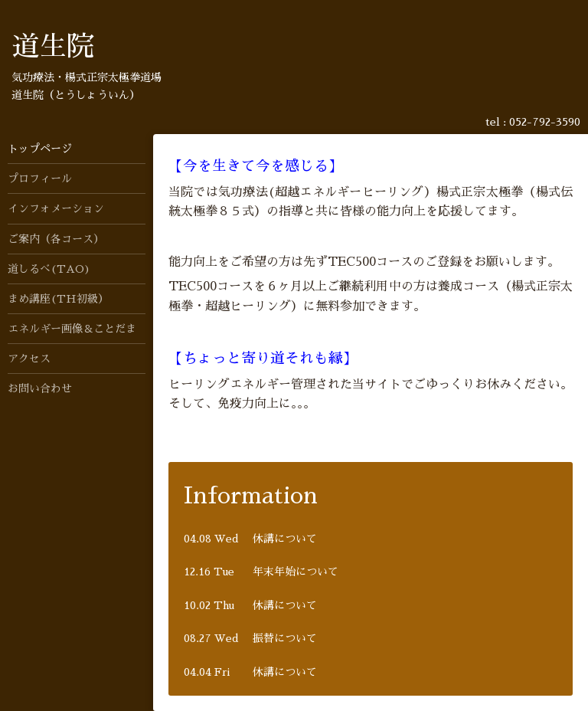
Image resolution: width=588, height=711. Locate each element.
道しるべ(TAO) (49, 269)
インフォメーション (56, 208)
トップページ (40, 149)
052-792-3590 (545, 122)
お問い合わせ (40, 388)
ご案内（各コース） (56, 239)
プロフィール (40, 179)
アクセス (29, 359)
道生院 (53, 47)
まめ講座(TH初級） (58, 299)
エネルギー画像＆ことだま (72, 329)
